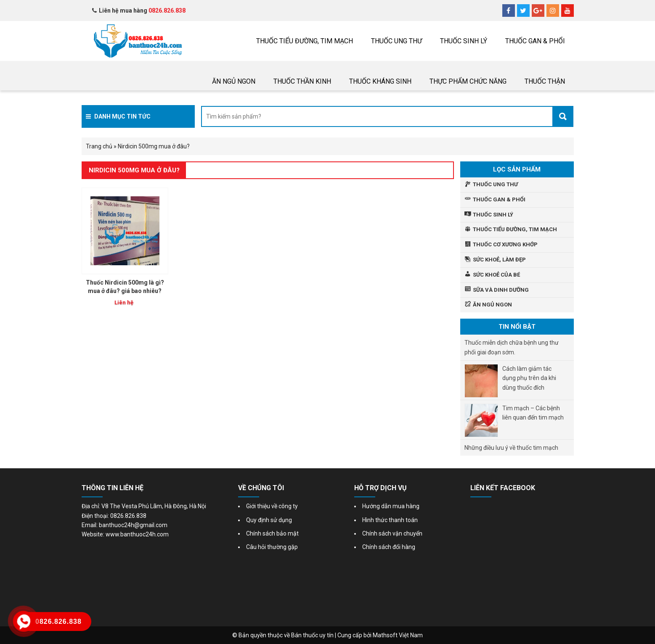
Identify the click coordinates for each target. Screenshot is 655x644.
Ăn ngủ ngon (234, 81)
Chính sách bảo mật (272, 533)
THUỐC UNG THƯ (396, 41)
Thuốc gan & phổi (535, 41)
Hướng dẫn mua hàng (391, 506)
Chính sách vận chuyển (392, 533)
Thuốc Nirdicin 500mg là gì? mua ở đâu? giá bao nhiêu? (125, 287)
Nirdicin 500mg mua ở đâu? (134, 170)
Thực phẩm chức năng (468, 81)
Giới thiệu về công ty (272, 506)
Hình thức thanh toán (390, 520)
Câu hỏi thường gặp (272, 547)
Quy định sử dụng (269, 520)
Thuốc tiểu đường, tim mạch (305, 41)
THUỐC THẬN (545, 81)
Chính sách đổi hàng (389, 547)
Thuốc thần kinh (302, 81)
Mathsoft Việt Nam (398, 635)
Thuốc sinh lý (464, 41)
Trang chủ (99, 146)
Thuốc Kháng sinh (380, 81)
